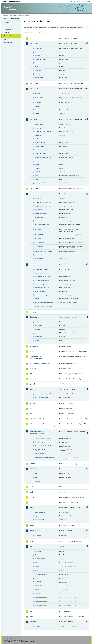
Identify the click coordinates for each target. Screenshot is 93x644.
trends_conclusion (41, 183)
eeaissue (38, 333)
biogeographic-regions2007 (43, 202)
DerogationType (40, 442)
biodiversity (34, 194)
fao (31, 374)
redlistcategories (40, 255)
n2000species (39, 246)
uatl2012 (37, 481)
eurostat (33, 369)
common (33, 312)
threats (37, 176)
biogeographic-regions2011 (43, 206)
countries (38, 102)
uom (31, 611)
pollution (38, 150)
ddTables (38, 329)
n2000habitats (39, 235)
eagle (37, 477)
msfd (32, 507)
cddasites (38, 273)
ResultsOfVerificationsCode (43, 446)
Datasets (6, 22)
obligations (38, 337)
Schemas (6, 32)
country (37, 626)
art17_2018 (34, 189)
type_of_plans (39, 78)
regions (37, 299)
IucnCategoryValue (41, 291)
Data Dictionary (18, 15)
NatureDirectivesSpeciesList (43, 251)
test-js (37, 578)
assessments (39, 124)
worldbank (34, 622)
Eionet (11, 15)
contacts (38, 322)
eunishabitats (39, 217)
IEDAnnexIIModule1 (37, 419)
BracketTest (38, 555)
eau (36, 562)
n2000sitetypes (39, 242)
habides (33, 403)
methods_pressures (41, 139)
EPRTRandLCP (35, 356)
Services (6, 39)
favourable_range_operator (43, 131)
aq (31, 38)
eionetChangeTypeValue (42, 288)
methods (38, 106)
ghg (31, 389)
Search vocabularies (32, 33)
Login (74, 1)
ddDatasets (38, 326)
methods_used (39, 146)
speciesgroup (39, 259)
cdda (31, 265)
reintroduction (39, 172)
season (37, 67)
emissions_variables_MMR (43, 394)
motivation (38, 221)
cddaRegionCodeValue (42, 269)
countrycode (39, 48)
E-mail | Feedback (9, 638)
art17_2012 (34, 119)
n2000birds (38, 230)
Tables (6, 26)
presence (38, 63)
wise (31, 617)
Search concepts (46, 33)
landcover (33, 469)
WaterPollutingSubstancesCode (44, 458)
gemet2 (32, 384)
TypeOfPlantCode (40, 450)
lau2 (31, 492)
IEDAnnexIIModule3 (37, 424)
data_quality (39, 52)
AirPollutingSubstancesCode (44, 438)
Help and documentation (11, 19)
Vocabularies (8, 36)
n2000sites (38, 239)
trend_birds (38, 70)
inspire (32, 464)
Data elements (8, 29)
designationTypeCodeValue (43, 284)
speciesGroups (39, 520)
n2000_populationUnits (42, 225)
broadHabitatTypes (41, 512)
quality (37, 165)
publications (34, 531)
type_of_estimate (40, 74)
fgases (32, 379)
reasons (37, 110)
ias (31, 409)
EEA (12, 1)
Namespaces (8, 43)
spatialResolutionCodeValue (43, 306)
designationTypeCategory (43, 280)
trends (37, 113)
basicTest (38, 551)
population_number (41, 59)
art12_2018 (34, 84)
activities (38, 93)
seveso (32, 541)
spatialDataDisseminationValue (44, 302)
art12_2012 (34, 43)
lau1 (31, 487)
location (37, 56)
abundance (38, 199)
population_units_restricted (43, 157)
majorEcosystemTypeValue (43, 295)
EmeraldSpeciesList (41, 213)
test (31, 546)
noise (32, 525)
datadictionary (35, 317)
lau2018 (33, 497)
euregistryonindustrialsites (40, 364)
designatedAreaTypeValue (43, 277)
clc (36, 474)
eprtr (31, 351)
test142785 (38, 582)
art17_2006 (34, 89)
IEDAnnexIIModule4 (37, 431)
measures (38, 135)
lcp (31, 502)
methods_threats (40, 143)
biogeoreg (38, 128)
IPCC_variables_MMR (41, 398)
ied (31, 414)
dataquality (38, 210)
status (37, 340)
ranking (37, 168)
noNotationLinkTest (41, 574)
